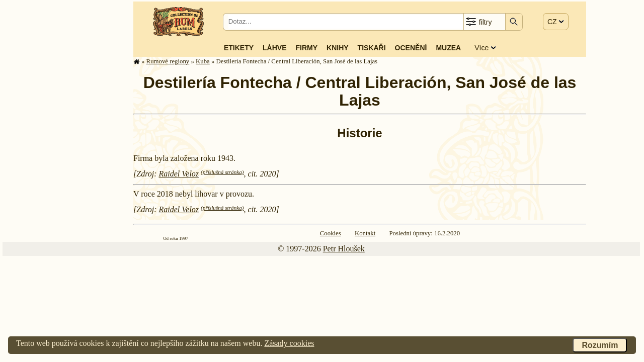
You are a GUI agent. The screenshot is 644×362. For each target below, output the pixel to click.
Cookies (331, 233)
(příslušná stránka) (222, 172)
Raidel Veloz (179, 174)
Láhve (274, 48)
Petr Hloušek (344, 249)
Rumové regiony (168, 61)
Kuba (203, 61)
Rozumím (600, 345)
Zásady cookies (289, 343)
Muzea (448, 48)
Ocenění (411, 48)
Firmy (306, 48)
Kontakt (365, 233)
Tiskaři (372, 48)
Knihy (338, 48)
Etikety (239, 48)
